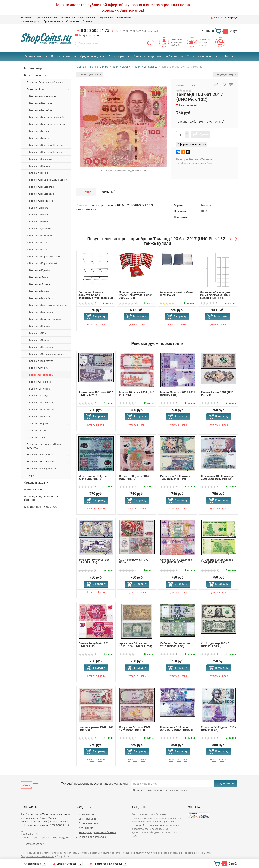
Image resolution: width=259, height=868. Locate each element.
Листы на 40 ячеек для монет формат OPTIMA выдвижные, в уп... (215, 295)
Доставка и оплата (47, 18)
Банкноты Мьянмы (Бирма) (45, 319)
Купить (204, 134)
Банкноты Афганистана (43, 96)
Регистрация (231, 18)
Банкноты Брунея (39, 131)
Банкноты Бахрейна (41, 110)
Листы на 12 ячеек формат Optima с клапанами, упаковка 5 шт (96, 295)
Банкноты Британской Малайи (47, 117)
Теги (228, 56)
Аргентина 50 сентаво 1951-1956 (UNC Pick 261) (136, 645)
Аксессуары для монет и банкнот (157, 56)
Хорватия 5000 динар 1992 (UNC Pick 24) (219, 728)
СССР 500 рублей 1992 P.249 (134, 561)
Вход (215, 18)
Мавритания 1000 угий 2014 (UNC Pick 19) (93, 477)
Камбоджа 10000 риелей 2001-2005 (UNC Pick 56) (217, 477)
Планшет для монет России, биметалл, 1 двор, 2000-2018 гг (136, 295)
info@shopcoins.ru (89, 35)
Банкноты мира (62, 56)
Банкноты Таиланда (41, 375)
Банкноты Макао (39, 291)
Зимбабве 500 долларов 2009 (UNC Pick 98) (217, 561)
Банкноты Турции (39, 396)
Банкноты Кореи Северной (44, 256)
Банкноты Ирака (39, 208)
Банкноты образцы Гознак (42, 469)
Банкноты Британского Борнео (47, 124)
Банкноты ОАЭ (38, 333)
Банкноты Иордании (41, 201)
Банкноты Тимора (40, 389)
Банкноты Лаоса (39, 277)
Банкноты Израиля (40, 166)
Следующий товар (225, 74)
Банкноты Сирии (39, 368)
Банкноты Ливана (40, 284)
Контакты (26, 18)
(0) (87, 303)
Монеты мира (35, 56)
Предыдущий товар (90, 74)
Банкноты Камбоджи (41, 235)
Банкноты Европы (48, 438)
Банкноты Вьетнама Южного (46, 152)
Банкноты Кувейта (40, 270)
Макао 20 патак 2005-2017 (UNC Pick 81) (178, 394)
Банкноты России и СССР (48, 455)
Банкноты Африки (48, 431)
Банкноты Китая (39, 249)
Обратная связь (88, 18)
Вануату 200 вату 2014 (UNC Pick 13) (134, 477)
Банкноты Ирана (39, 215)
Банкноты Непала (40, 326)
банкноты (188, 163)
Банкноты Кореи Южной (43, 263)
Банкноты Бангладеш (42, 103)
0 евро (30, 476)
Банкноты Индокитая (42, 187)
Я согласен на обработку (160, 790)
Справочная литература (204, 56)
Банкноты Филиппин (41, 403)
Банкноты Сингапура (41, 361)
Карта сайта (124, 18)
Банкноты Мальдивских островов (49, 305)
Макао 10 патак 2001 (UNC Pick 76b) (137, 394)
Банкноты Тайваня (40, 382)
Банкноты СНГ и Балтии (48, 462)
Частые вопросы (30, 21)
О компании (68, 18)
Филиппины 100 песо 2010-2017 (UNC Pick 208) (177, 728)
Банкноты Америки (48, 424)
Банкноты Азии (48, 89)
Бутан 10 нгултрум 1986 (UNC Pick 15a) (94, 561)
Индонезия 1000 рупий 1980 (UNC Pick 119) (175, 477)
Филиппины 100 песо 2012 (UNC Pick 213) (96, 394)
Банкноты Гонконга (40, 159)
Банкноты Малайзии (41, 298)
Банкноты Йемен (39, 222)
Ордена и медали (92, 56)
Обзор (86, 192)
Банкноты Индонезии (42, 194)
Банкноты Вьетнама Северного (47, 145)
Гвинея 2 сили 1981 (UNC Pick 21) (217, 394)
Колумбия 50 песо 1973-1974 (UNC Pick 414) (135, 728)
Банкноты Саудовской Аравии (47, 354)
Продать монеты (53, 21)
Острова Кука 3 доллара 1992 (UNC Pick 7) (176, 561)
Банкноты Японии (40, 417)
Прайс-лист (107, 18)
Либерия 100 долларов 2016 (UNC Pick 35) (175, 645)
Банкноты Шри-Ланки (42, 410)
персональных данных (176, 790)
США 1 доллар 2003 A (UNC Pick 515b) (215, 645)
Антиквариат (118, 56)
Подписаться (225, 783)
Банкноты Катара (39, 242)
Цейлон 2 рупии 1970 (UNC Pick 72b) (96, 728)
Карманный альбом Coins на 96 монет (176, 294)
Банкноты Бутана (39, 138)
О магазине (73, 21)
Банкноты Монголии (41, 312)
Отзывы (88, 21)
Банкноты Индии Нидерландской (48, 180)
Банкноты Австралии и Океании (48, 83)
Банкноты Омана (39, 340)
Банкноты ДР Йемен (41, 229)
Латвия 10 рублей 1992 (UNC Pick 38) (93, 645)
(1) (168, 303)
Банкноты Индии (39, 173)
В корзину (99, 316)
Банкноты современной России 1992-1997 (48, 446)
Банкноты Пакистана (41, 347)
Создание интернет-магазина (37, 856)
